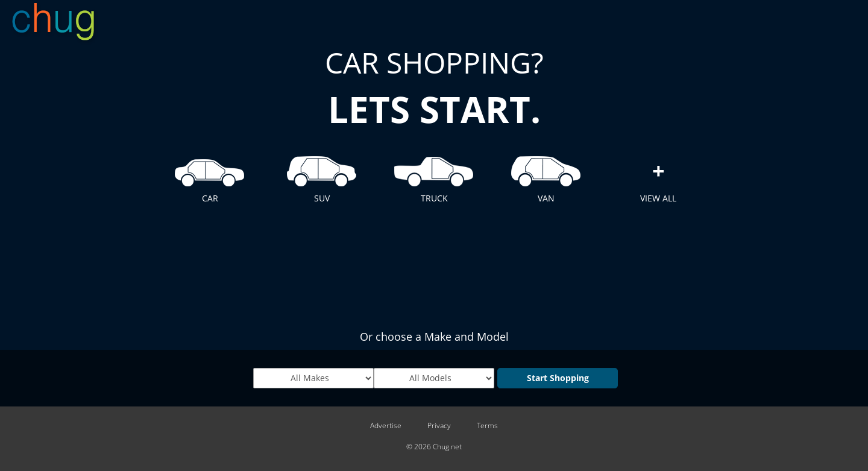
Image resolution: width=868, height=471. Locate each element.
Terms (487, 426)
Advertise (386, 426)
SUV (322, 177)
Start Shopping (558, 378)
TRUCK (434, 177)
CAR (210, 177)
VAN (546, 177)
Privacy (439, 426)
